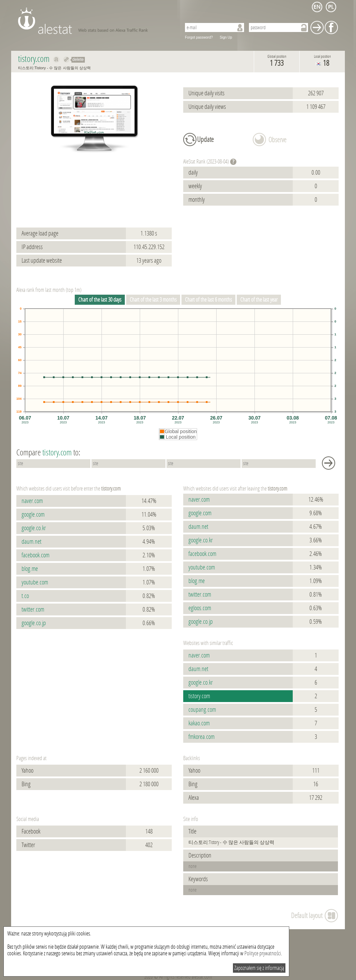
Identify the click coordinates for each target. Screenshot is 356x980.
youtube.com (35, 582)
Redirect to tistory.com (67, 59)
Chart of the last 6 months (208, 300)
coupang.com (202, 710)
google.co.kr (34, 528)
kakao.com (199, 723)
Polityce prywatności (263, 953)
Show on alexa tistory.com (56, 59)
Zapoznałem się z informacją (259, 968)
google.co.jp (34, 623)
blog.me (30, 569)
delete (78, 59)
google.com (33, 515)
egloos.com (200, 608)
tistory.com (199, 696)
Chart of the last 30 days (100, 300)
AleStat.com (95, 21)
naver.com (32, 501)
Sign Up (226, 37)
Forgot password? (199, 37)
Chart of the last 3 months (153, 300)
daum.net (31, 542)
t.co (25, 596)
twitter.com (33, 609)
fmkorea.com (201, 737)
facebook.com (35, 555)
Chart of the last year (259, 300)
